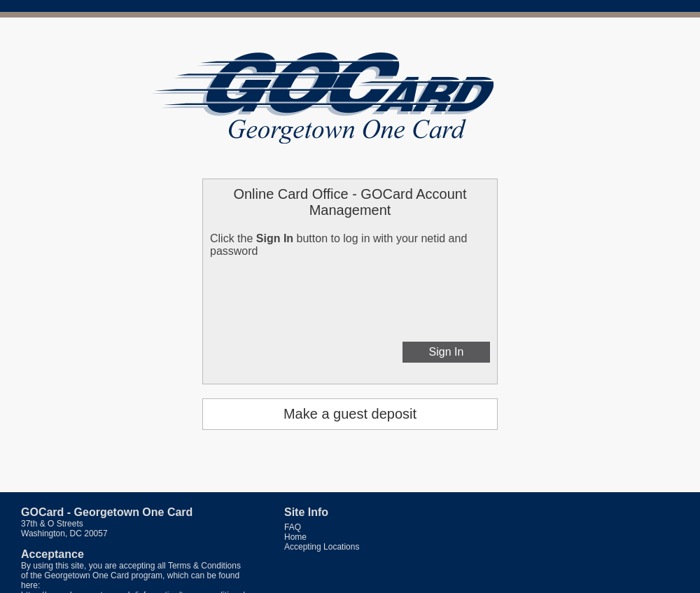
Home (295, 537)
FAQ (293, 527)
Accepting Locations (322, 547)
